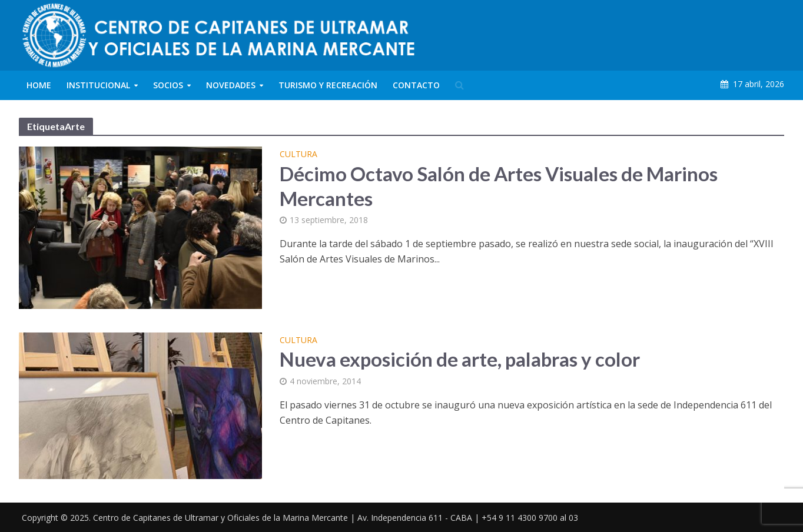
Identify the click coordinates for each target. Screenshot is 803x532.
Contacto (416, 85)
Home (39, 85)
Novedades (231, 85)
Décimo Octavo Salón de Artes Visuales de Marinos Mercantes (499, 186)
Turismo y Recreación (328, 85)
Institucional (98, 85)
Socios (168, 85)
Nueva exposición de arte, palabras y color (460, 359)
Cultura (298, 155)
